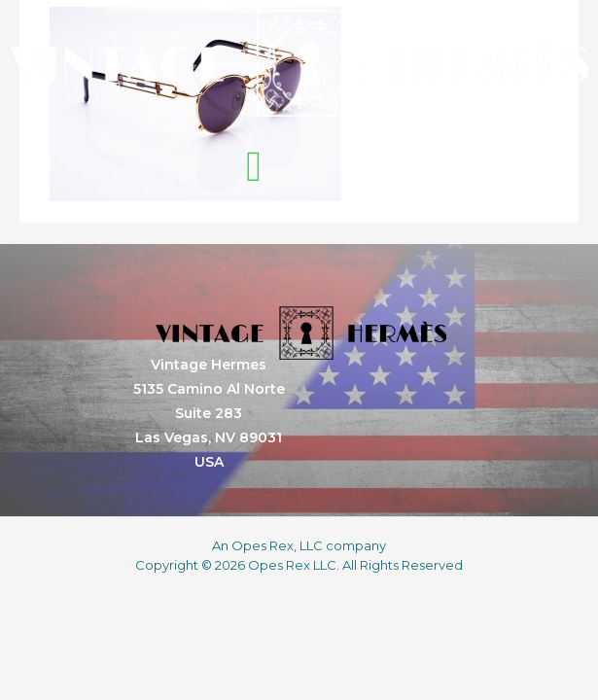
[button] (254, 167)
